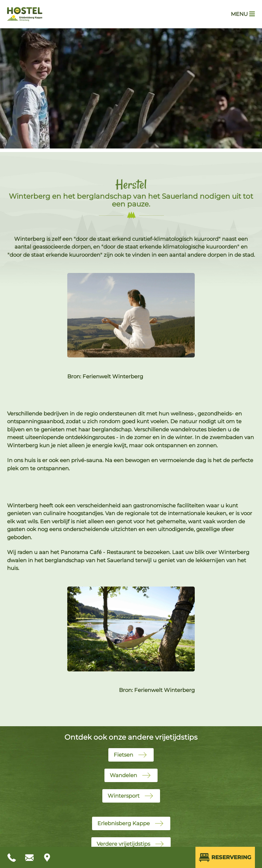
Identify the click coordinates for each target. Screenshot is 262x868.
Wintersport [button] (124, 796)
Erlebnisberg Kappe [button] (124, 823)
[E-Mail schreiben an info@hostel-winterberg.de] (30, 857)
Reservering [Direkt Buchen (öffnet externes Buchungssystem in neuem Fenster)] (225, 857)
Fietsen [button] (123, 755)
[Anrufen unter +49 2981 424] (12, 857)
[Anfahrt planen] (48, 857)
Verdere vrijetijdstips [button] (123, 844)
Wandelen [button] (123, 775)
